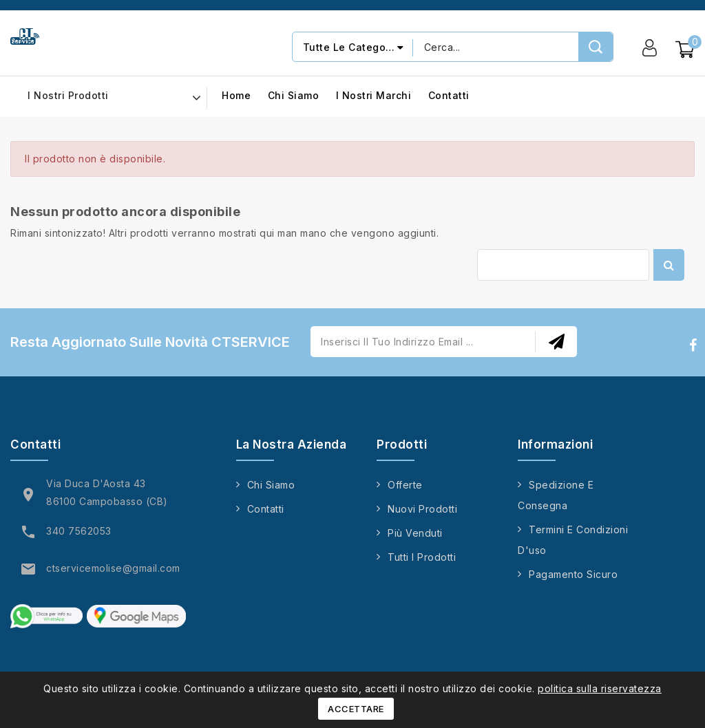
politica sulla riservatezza (600, 688)
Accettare (356, 709)
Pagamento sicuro (573, 574)
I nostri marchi (374, 96)
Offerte (405, 485)
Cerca (669, 265)
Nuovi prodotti (422, 509)
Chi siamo (294, 96)
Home (236, 96)
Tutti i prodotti (422, 557)
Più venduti (415, 533)
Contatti (449, 96)
